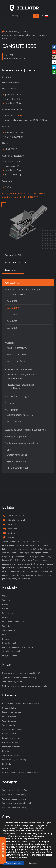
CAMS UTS (43, 35)
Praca (5, 635)
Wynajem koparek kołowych (15, 799)
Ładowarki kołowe (10, 742)
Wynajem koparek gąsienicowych (17, 803)
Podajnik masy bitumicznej (14, 760)
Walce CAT (7, 626)
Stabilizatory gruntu (11, 747)
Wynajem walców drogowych (15, 794)
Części (5, 604)
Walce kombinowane (11, 755)
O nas (5, 596)
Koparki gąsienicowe (11, 738)
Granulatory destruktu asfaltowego (19, 35)
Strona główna (3, 32)
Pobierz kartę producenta (18, 262)
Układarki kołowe (10, 708)
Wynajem (6, 600)
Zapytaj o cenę (13, 270)
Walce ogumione (10, 725)
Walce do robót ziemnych (13, 729)
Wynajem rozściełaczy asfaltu (15, 790)
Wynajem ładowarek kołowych (16, 807)
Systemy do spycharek (12, 682)
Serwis (5, 609)
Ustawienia (33, 863)
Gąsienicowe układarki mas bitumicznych (20, 704)
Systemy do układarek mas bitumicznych (20, 677)
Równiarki (7, 751)
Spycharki (6, 764)
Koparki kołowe (9, 734)
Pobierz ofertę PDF (15, 255)
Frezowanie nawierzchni (13, 622)
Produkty (13, 31)
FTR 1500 (17, 116)
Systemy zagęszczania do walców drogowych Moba (25, 686)
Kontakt (6, 617)
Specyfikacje (8, 613)
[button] (36, 16)
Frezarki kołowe (9, 717)
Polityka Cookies (9, 655)
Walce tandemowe (10, 721)
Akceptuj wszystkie (14, 863)
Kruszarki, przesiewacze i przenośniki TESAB (22, 673)
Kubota (5, 639)
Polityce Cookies (20, 858)
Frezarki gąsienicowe (11, 712)
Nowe (23, 31)
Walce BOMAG (9, 630)
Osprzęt (6, 768)
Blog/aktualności (10, 643)
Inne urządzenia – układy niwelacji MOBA (21, 773)
